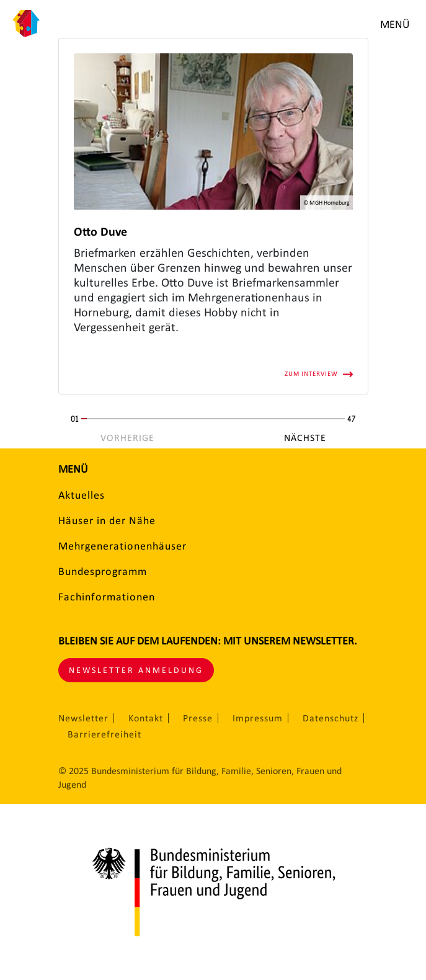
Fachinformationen (107, 597)
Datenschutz (331, 718)
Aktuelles (82, 495)
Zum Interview (311, 374)
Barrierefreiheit (104, 734)
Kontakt (146, 718)
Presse (198, 718)
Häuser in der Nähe (107, 520)
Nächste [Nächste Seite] (305, 438)
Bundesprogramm (103, 571)
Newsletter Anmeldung (136, 670)
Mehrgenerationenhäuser (122, 546)
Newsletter (83, 718)
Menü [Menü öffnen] (395, 24)
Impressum (258, 718)
